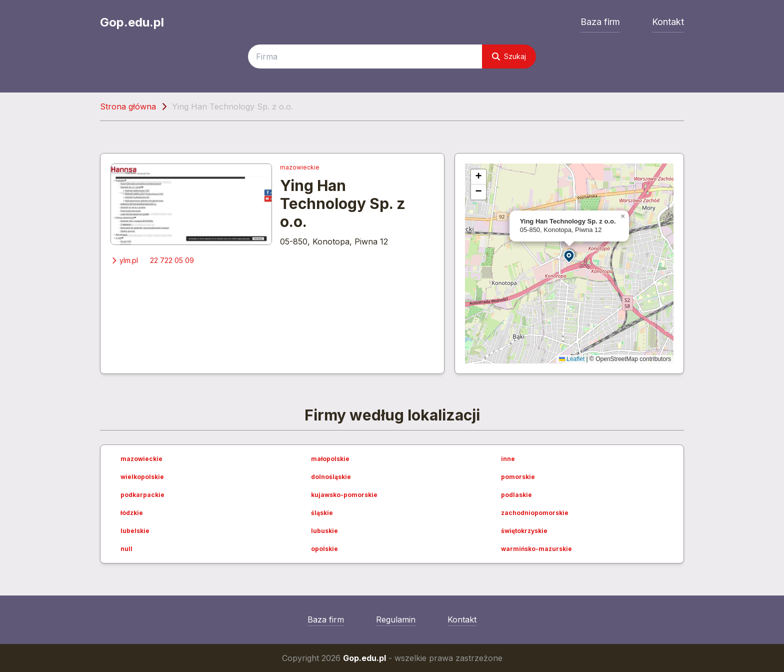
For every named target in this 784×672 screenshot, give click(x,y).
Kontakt (668, 22)
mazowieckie (300, 167)
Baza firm (600, 22)
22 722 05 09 (172, 260)
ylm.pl (124, 260)
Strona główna (128, 106)
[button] (569, 256)
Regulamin (396, 619)
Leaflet (572, 359)
